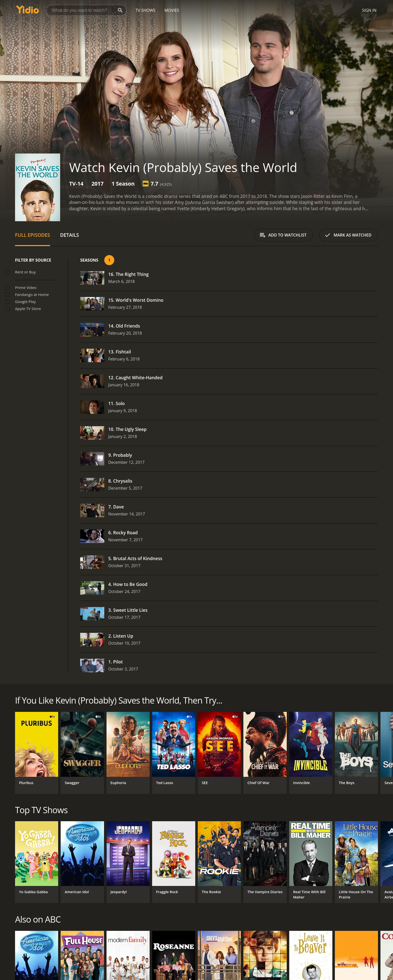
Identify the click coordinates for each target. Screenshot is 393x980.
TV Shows (145, 10)
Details (70, 235)
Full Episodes (33, 235)
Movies (172, 10)
